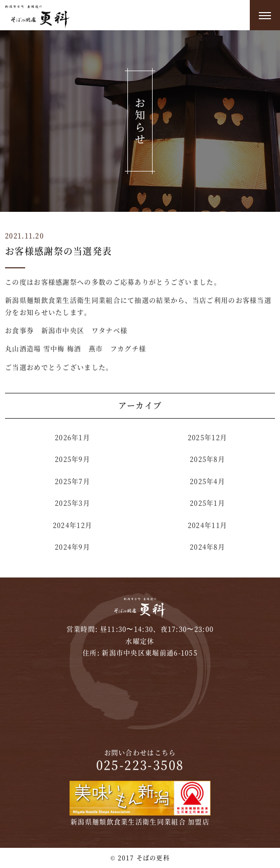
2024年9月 (73, 546)
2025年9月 (73, 459)
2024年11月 (207, 525)
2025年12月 (207, 437)
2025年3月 (73, 503)
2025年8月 (207, 459)
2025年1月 (207, 503)
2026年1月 (73, 437)
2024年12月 (73, 525)
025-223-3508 (140, 764)
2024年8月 (207, 546)
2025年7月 (73, 481)
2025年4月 (207, 481)
